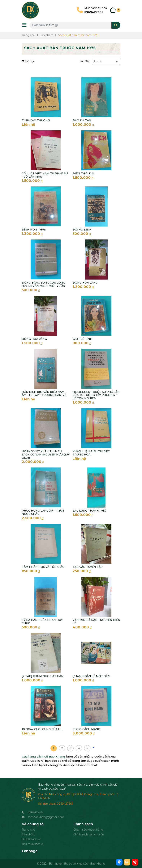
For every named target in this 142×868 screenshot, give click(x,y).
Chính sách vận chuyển (89, 834)
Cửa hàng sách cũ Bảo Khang (43, 756)
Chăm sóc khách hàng (88, 830)
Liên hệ (28, 125)
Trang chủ (28, 830)
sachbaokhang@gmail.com (46, 817)
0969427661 (36, 812)
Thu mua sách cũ (33, 844)
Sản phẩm (29, 834)
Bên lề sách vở (31, 839)
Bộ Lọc (28, 61)
